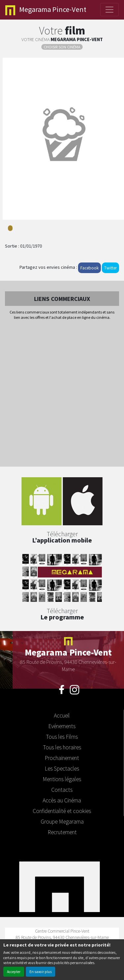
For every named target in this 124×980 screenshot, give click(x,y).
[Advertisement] (62, 394)
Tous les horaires (62, 747)
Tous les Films (62, 736)
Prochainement (62, 758)
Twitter (110, 268)
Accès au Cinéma (62, 800)
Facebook (89, 268)
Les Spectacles (62, 768)
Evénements (62, 726)
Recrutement (62, 832)
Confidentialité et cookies (62, 811)
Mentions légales (62, 779)
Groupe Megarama (62, 821)
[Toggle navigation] (109, 10)
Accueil (62, 715)
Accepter (14, 972)
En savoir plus (41, 972)
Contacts (62, 789)
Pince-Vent (46, 10)
